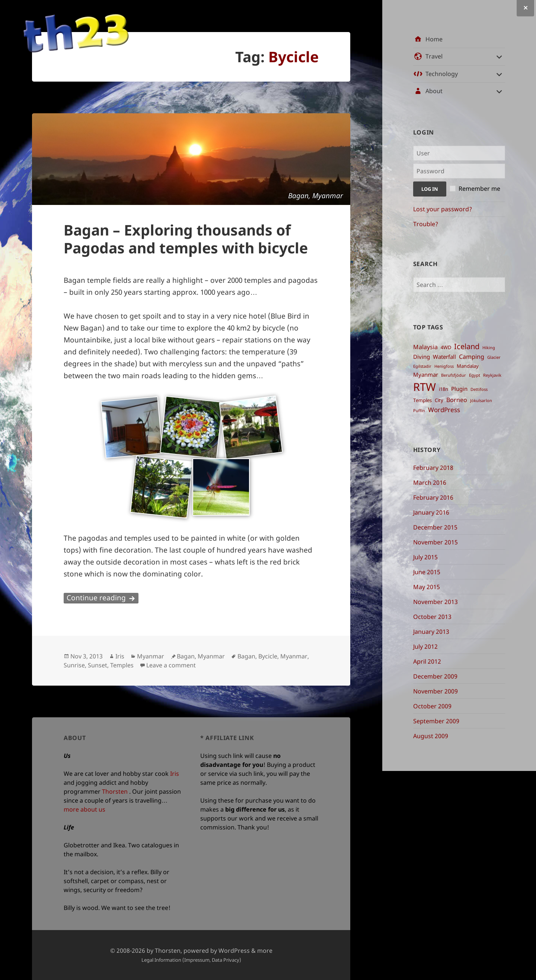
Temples (122, 665)
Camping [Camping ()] (472, 357)
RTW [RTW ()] (425, 387)
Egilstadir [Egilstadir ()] (422, 366)
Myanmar (151, 656)
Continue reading (103, 598)
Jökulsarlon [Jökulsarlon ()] (481, 401)
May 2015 (427, 587)
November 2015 (435, 542)
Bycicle (268, 656)
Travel (434, 56)
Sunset (98, 665)
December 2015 (435, 527)
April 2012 (427, 661)
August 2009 (431, 736)
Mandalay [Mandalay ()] (468, 366)
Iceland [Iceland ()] (467, 346)
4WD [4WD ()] (446, 347)
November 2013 (435, 602)
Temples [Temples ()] (422, 400)
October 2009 (432, 706)
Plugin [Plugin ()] (459, 389)
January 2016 (431, 512)
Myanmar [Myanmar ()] (426, 374)
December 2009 (435, 676)
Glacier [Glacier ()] (494, 357)
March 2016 (430, 483)
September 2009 (436, 721)
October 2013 (432, 617)
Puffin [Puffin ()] (419, 411)
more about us (84, 809)
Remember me (479, 189)
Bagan (246, 656)
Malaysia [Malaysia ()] (425, 347)
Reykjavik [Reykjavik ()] (492, 375)
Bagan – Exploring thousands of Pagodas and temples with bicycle (186, 239)
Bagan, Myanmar (201, 656)
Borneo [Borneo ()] (457, 400)
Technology (442, 74)
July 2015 (425, 557)
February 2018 (433, 468)
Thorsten (115, 791)
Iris (120, 656)
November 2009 (435, 691)
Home (434, 39)
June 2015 (427, 572)
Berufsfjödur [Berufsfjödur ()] (454, 375)
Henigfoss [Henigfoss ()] (444, 366)
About (434, 91)
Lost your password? (443, 209)
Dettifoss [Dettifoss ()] (479, 389)
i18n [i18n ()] (444, 389)
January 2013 (431, 632)
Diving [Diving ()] (422, 357)
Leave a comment (171, 665)
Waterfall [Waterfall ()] (444, 357)
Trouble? (426, 224)
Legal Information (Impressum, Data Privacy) (191, 960)
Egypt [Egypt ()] (475, 375)
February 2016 (433, 497)
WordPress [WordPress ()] (444, 410)
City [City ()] (439, 400)
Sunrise (74, 665)
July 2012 (425, 647)
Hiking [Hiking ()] (489, 348)
